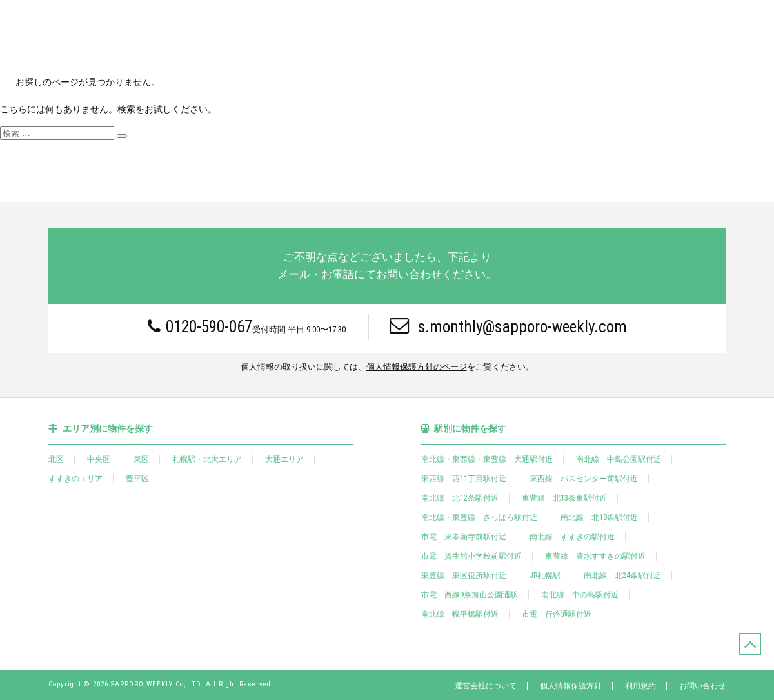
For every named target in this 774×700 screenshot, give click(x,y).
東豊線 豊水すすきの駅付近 (595, 556)
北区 (56, 459)
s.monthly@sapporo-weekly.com (508, 326)
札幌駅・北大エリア (207, 459)
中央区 (99, 459)
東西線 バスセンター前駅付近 (584, 479)
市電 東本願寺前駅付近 (464, 537)
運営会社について (486, 686)
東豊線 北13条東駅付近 (564, 498)
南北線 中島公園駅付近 (619, 459)
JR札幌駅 (545, 575)
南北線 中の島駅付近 (580, 595)
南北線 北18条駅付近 (599, 517)
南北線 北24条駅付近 (622, 575)
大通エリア (284, 459)
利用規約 (640, 686)
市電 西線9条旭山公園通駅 (470, 595)
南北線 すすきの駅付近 (572, 537)
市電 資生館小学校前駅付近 (471, 556)
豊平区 (137, 479)
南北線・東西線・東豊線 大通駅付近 (487, 459)
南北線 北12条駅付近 (460, 498)
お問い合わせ (702, 686)
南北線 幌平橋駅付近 (460, 614)
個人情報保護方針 (571, 686)
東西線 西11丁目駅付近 (464, 479)
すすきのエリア (75, 479)
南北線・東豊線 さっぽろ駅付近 (479, 517)
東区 (141, 459)
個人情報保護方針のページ (417, 367)
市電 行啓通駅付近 (557, 614)
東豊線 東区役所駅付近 (464, 575)
